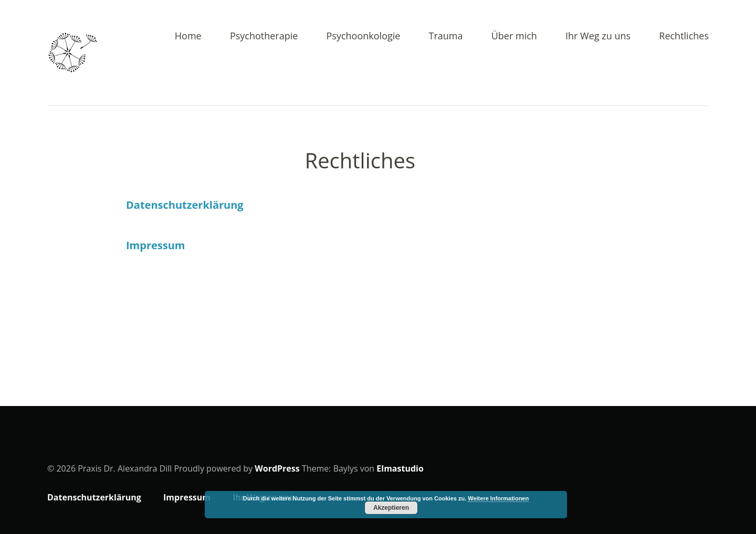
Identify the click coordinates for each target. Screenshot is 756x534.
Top (698, 499)
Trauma (446, 36)
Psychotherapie (264, 36)
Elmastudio (400, 468)
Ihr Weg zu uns (598, 36)
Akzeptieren (391, 508)
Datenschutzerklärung (185, 205)
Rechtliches (684, 36)
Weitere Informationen (498, 498)
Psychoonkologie (364, 36)
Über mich (514, 36)
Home (188, 36)
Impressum (155, 245)
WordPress (277, 468)
